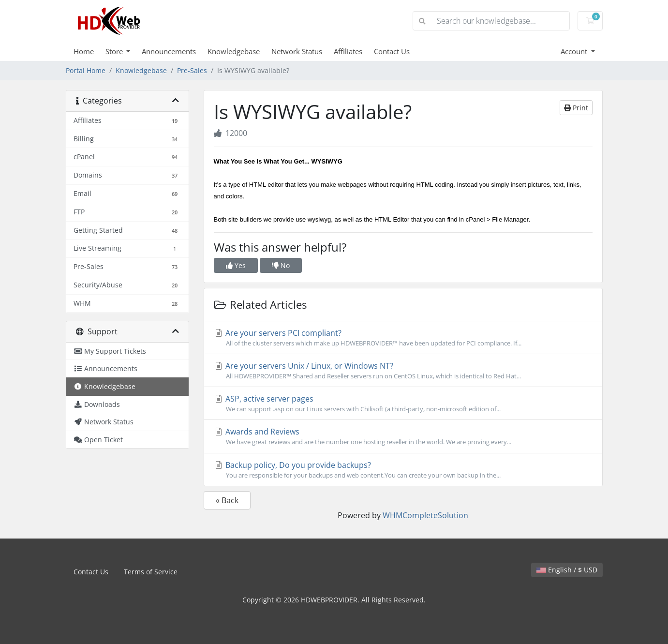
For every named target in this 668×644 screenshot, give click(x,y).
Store (115, 51)
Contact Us (392, 51)
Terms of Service (151, 572)
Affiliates (348, 51)
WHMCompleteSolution (425, 515)
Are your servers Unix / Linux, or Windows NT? (403, 371)
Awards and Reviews (403, 436)
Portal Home (86, 70)
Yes (236, 265)
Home (84, 51)
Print (576, 108)
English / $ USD (567, 570)
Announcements (169, 51)
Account (575, 51)
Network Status (297, 51)
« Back (227, 500)
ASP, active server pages (403, 404)
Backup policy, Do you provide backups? (403, 470)
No (281, 265)
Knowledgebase (234, 51)
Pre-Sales (192, 70)
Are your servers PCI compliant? (403, 338)
